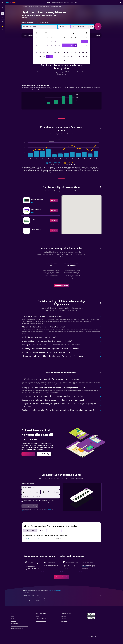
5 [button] (59, 41)
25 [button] (55, 53)
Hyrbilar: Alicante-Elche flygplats (35, 539)
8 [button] (44, 45)
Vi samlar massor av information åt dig (65, 598)
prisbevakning (89, 567)
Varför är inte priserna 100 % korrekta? (65, 601)
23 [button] (48, 53)
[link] (57, 200)
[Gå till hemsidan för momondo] (11, 2)
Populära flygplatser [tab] (33, 531)
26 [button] (59, 53)
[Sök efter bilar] (3, 14)
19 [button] (59, 49)
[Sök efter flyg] (3, 7)
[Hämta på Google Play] (96, 614)
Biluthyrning (27, 7)
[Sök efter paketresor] (3, 17)
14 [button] (40, 49)
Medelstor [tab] (61, 140)
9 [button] (48, 45)
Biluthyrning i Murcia (47, 7)
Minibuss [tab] (73, 140)
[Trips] (3, 22)
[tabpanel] (64, 99)
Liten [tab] (55, 140)
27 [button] (36, 57)
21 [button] (40, 53)
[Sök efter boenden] (3, 11)
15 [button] (44, 49)
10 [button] (51, 45)
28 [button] (40, 57)
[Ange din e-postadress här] (45, 496)
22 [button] (44, 53)
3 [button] (51, 41)
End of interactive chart (47, 105)
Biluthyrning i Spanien (36, 7)
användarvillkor (51, 509)
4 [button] (55, 41)
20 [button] (36, 53)
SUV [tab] (67, 140)
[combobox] (31, 22)
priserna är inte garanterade (57, 591)
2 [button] (48, 41)
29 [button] (44, 57)
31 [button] (51, 57)
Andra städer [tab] (45, 531)
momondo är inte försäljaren (65, 595)
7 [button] (40, 45)
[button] (3, 2)
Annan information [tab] (84, 80)
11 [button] (55, 45)
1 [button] (44, 41)
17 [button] (51, 49)
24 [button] (51, 53)
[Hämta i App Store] (96, 618)
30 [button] (48, 57)
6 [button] (36, 45)
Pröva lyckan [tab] (69, 531)
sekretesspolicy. (28, 511)
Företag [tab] (44, 80)
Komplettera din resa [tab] (57, 531)
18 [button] (55, 49)
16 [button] (48, 49)
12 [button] (59, 45)
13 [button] (36, 49)
